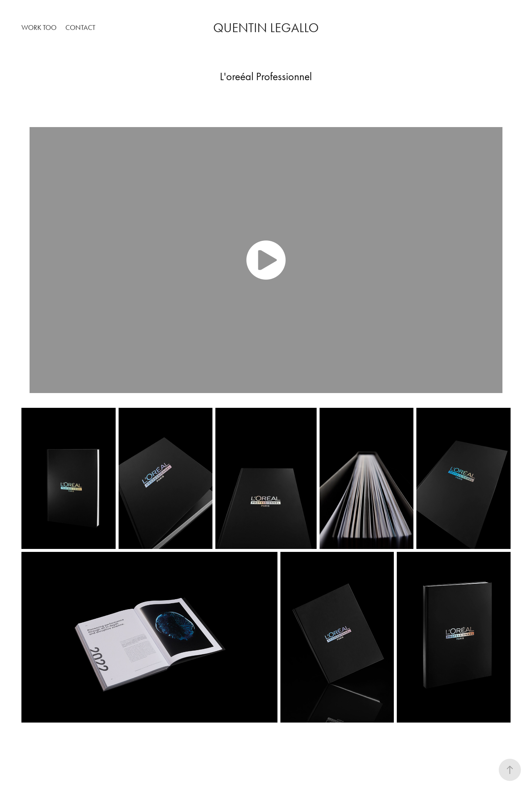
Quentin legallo (266, 28)
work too (39, 28)
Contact (80, 28)
